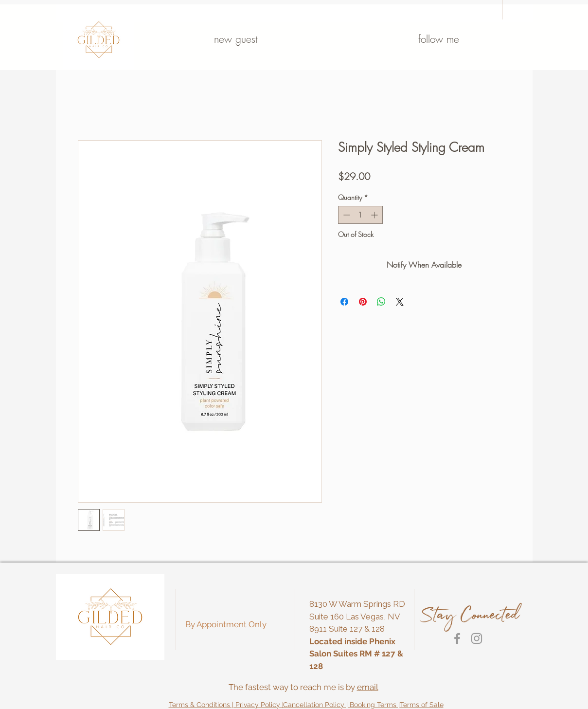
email (368, 687)
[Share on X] (400, 302)
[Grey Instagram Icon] (477, 638)
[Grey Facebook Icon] (457, 638)
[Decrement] (346, 215)
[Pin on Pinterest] (363, 302)
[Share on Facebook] (344, 302)
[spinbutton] (360, 215)
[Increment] (375, 215)
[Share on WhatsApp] (381, 302)
